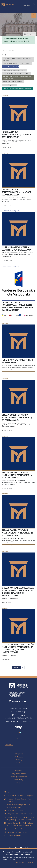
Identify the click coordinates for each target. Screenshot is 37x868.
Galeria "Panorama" (15, 836)
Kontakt (18, 763)
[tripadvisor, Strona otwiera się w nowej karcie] (27, 848)
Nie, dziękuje (20, 865)
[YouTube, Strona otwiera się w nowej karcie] (21, 848)
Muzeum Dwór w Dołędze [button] (10, 64)
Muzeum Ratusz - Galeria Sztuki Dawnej (19, 800)
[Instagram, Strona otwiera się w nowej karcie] (10, 848)
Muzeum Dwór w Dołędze (17, 829)
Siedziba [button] (27, 73)
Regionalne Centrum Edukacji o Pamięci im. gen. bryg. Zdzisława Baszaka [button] (17, 78)
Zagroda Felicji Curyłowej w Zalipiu (20, 814)
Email (18, 733)
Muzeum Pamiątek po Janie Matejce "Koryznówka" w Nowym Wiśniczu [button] (17, 59)
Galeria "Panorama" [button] (25, 64)
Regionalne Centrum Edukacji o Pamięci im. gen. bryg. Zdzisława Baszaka (21, 819)
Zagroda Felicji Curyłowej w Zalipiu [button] (12, 82)
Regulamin (18, 771)
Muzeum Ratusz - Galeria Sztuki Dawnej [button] (14, 70)
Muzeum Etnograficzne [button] (9, 85)
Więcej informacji (9, 862)
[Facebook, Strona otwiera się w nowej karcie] (16, 848)
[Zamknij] (33, 39)
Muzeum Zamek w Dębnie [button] (10, 67)
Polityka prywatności (19, 774)
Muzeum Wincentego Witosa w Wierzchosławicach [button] (17, 88)
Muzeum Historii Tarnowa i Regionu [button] (12, 73)
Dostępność (18, 754)
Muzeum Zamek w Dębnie (17, 832)
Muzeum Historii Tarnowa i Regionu (21, 796)
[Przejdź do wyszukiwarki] (34, 15)
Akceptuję (30, 865)
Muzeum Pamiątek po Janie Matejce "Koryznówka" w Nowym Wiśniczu (20, 824)
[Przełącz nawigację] (4, 9)
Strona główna (31, 34)
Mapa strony (18, 780)
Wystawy (18, 760)
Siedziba (11, 792)
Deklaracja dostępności (18, 777)
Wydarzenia (18, 757)
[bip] (18, 727)
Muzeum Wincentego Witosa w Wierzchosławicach (19, 806)
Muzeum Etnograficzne (16, 811)
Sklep (18, 783)
